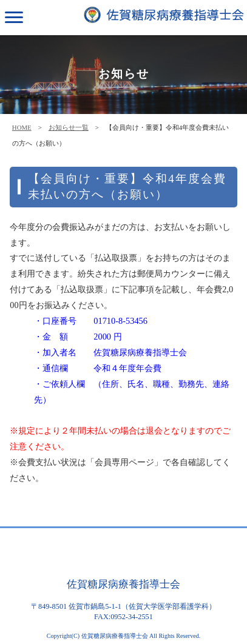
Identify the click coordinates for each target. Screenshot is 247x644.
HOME (22, 127)
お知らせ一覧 (69, 127)
